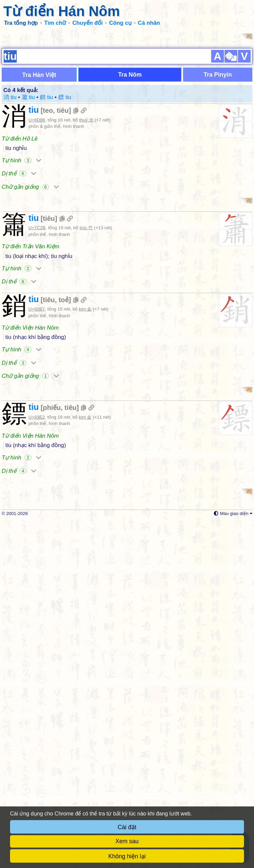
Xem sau (127, 841)
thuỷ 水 (86, 207)
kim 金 (85, 482)
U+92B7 (37, 482)
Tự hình (21, 247)
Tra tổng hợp (21, 23)
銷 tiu (46, 184)
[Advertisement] (127, 80)
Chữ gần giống (30, 274)
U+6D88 (37, 207)
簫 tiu (28, 184)
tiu (34, 196)
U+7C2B (37, 401)
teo (48, 197)
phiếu (52, 668)
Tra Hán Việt (39, 162)
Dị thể (19, 260)
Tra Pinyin (218, 161)
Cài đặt (127, 827)
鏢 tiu (65, 184)
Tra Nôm (130, 161)
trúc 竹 (86, 401)
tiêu (63, 197)
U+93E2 (37, 677)
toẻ (64, 473)
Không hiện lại (127, 856)
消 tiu (10, 184)
